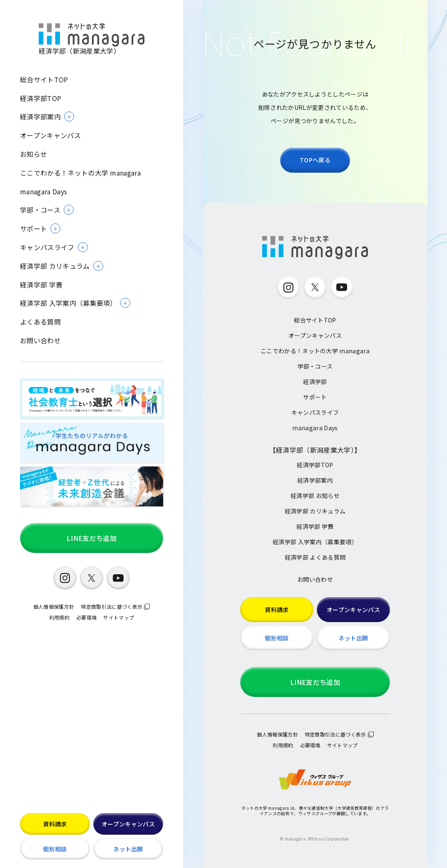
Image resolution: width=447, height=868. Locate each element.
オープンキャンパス (50, 135)
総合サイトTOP (44, 80)
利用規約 (59, 617)
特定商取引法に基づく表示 (112, 606)
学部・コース (315, 366)
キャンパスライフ (315, 412)
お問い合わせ (40, 341)
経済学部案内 (315, 480)
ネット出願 (128, 849)
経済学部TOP (41, 98)
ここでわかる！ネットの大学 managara (80, 173)
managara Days (43, 192)
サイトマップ (119, 617)
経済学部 (315, 382)
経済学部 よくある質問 (315, 557)
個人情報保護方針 (54, 606)
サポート (315, 397)
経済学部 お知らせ (315, 496)
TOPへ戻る (315, 160)
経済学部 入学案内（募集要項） (315, 542)
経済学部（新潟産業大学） (92, 39)
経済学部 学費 (41, 285)
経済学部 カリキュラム (315, 511)
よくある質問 (40, 322)
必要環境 (86, 617)
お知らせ (34, 154)
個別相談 (55, 849)
